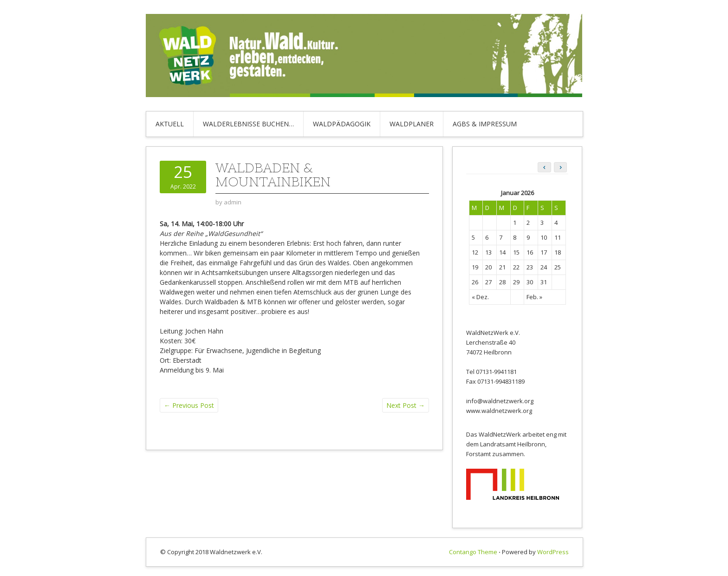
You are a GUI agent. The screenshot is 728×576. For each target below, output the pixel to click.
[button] (560, 167)
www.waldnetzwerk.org (499, 411)
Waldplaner (412, 124)
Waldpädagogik (342, 124)
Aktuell (170, 124)
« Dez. (480, 297)
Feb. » (534, 297)
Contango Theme (473, 552)
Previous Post (189, 405)
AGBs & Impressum (485, 124)
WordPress (553, 552)
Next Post (406, 405)
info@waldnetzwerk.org (500, 401)
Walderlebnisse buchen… (248, 124)
